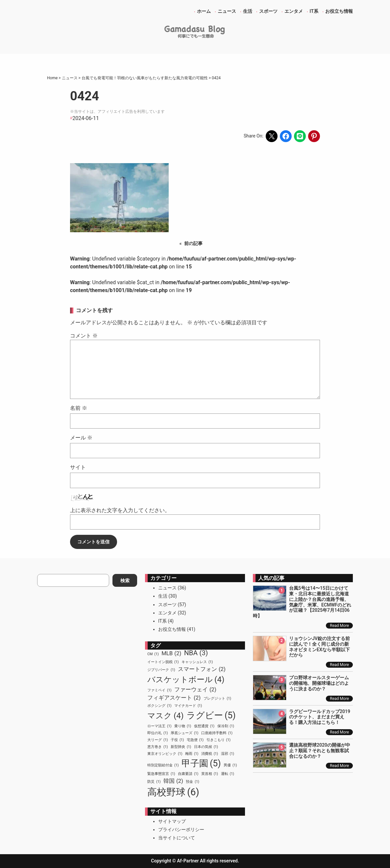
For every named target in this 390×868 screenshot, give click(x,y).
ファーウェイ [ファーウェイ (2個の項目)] (195, 690)
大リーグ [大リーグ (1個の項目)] (158, 740)
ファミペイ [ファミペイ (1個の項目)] (159, 690)
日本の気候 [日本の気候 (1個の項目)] (206, 747)
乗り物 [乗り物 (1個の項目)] (183, 726)
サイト (78, 467)
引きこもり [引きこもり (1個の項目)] (219, 740)
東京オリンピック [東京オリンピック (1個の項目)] (165, 754)
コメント (84, 336)
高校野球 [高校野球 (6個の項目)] (173, 792)
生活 (163, 596)
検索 (125, 581)
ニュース (167, 588)
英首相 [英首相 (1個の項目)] (210, 774)
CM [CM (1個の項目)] (153, 654)
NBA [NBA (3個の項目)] (196, 653)
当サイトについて (177, 838)
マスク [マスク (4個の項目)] (165, 716)
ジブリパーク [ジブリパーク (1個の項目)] (161, 670)
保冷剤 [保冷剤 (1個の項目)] (226, 726)
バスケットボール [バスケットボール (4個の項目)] (186, 680)
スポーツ (167, 605)
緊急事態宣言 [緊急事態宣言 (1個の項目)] (161, 774)
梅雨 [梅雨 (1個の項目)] (192, 754)
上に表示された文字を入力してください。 (120, 510)
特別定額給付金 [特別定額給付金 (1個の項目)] (163, 765)
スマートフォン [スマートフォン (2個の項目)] (202, 669)
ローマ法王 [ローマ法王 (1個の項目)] (159, 726)
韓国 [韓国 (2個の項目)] (173, 781)
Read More (339, 626)
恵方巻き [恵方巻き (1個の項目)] (158, 747)
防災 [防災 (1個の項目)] (154, 782)
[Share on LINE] (300, 136)
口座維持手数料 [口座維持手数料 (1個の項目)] (217, 733)
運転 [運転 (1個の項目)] (228, 774)
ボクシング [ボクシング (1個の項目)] (159, 706)
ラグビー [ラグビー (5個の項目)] (211, 715)
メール (81, 438)
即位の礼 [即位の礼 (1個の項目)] (158, 733)
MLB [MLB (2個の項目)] (171, 653)
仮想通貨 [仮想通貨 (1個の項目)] (204, 726)
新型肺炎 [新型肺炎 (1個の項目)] (181, 747)
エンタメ (167, 613)
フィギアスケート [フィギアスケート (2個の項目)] (174, 698)
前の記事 (193, 243)
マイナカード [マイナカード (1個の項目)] (188, 706)
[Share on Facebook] (286, 136)
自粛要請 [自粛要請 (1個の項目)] (188, 774)
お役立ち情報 (172, 629)
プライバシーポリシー (181, 830)
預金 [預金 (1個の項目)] (192, 782)
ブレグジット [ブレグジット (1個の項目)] (217, 699)
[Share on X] (272, 136)
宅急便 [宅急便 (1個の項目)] (195, 740)
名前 (79, 408)
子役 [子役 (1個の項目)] (177, 740)
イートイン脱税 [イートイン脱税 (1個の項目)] (163, 662)
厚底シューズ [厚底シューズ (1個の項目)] (184, 733)
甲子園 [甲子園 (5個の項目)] (201, 763)
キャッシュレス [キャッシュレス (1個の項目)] (197, 662)
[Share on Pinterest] (314, 136)
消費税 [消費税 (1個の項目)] (210, 754)
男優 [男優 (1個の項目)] (230, 765)
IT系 (162, 621)
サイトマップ (172, 821)
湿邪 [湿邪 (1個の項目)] (228, 754)
